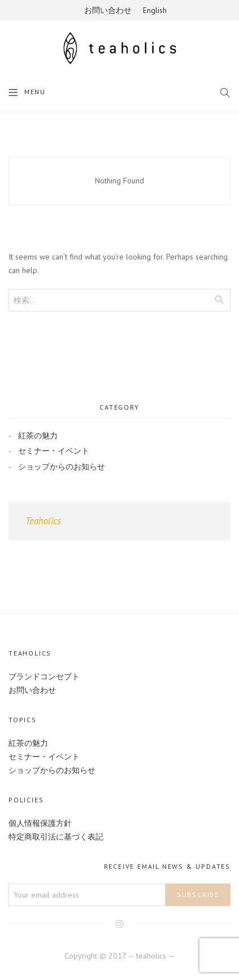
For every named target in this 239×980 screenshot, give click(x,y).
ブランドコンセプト (44, 676)
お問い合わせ (108, 10)
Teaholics (43, 521)
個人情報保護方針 (40, 823)
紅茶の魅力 (38, 436)
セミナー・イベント (54, 451)
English (155, 10)
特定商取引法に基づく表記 (56, 837)
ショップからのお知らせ (62, 467)
